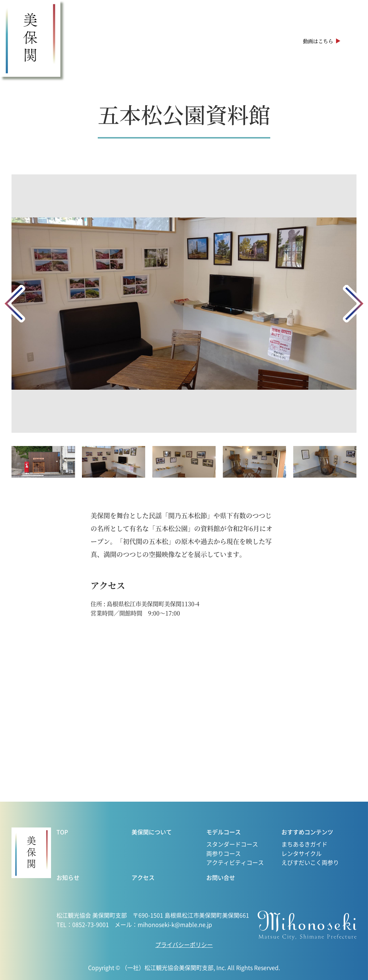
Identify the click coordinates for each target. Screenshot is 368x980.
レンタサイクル (302, 853)
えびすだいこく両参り (310, 862)
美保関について (96, 41)
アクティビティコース (235, 862)
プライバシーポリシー (184, 944)
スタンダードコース (232, 844)
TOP (62, 832)
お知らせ (241, 41)
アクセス (274, 41)
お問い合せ (221, 877)
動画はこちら (318, 41)
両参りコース (224, 853)
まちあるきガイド (304, 844)
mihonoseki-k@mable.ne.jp (175, 924)
